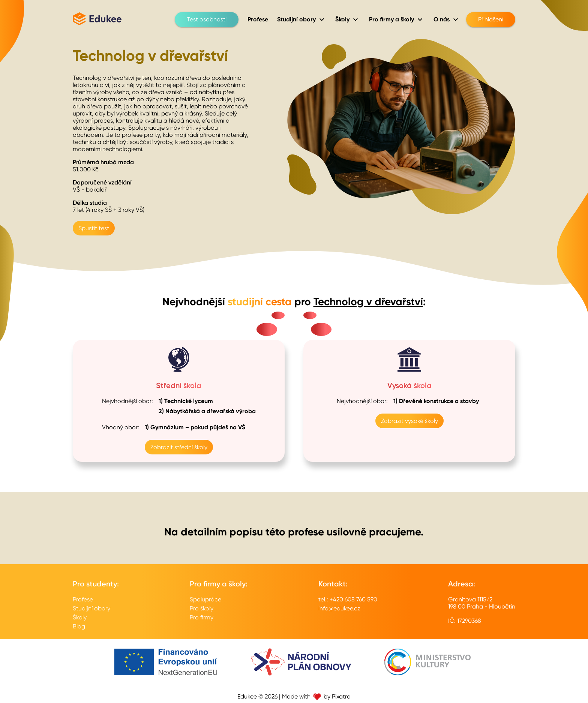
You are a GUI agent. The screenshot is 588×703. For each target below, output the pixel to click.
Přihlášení (491, 19)
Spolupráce (205, 599)
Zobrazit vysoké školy (409, 421)
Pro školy (202, 608)
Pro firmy (202, 617)
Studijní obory (91, 608)
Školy (80, 617)
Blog (79, 626)
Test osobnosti (207, 19)
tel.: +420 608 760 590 (348, 599)
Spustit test (94, 228)
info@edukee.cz (339, 608)
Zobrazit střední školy (179, 447)
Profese (83, 599)
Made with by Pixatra (316, 696)
